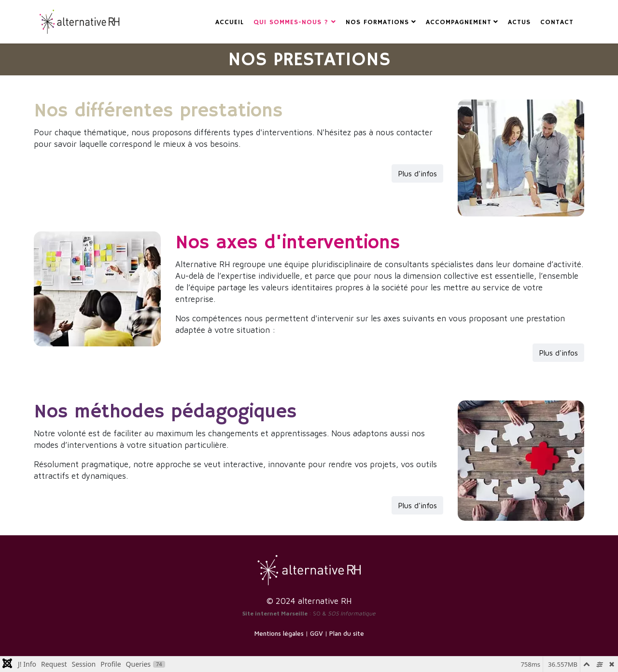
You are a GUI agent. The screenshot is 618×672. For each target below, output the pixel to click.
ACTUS (519, 22)
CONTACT (557, 22)
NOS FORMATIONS (377, 22)
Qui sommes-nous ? (292, 22)
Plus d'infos (417, 173)
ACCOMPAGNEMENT (459, 22)
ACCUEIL (230, 22)
